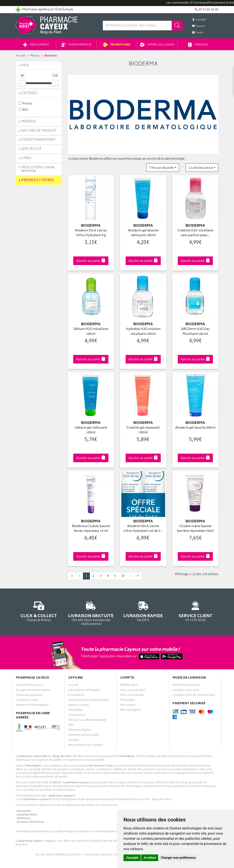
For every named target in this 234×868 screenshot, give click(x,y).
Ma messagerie (130, 710)
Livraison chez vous (186, 691)
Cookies (74, 741)
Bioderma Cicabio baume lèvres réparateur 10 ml (91, 529)
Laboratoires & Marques (84, 691)
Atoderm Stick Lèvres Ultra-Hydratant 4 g (91, 233)
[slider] (22, 83)
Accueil (20, 56)
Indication (38, 169)
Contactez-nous (27, 701)
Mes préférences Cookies (85, 746)
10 (123, 576)
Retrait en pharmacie (186, 685)
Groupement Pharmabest (33, 691)
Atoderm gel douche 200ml (195, 428)
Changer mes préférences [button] (178, 858)
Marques (198, 45)
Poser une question (29, 696)
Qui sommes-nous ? (30, 685)
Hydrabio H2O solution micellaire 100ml (143, 332)
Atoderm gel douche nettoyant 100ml (143, 233)
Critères (29, 93)
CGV (71, 726)
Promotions (117, 45)
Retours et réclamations (32, 706)
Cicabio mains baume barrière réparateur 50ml (195, 529)
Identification (129, 685)
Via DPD (143, 611)
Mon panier (128, 701)
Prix (25, 66)
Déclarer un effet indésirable (87, 721)
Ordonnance (77, 716)
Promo (26, 104)
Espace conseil (78, 706)
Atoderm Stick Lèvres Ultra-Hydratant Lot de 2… (143, 529)
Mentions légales (80, 731)
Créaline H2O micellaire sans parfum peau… (195, 233)
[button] (163, 168)
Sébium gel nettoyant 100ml (91, 430)
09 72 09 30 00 (196, 611)
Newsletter (75, 710)
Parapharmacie (76, 45)
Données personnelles (84, 735)
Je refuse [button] (150, 858)
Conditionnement (38, 140)
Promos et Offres (38, 180)
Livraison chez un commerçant (194, 696)
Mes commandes (132, 696)
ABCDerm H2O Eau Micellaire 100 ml (195, 332)
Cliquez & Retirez (39, 611)
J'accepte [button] (132, 858)
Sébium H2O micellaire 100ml (91, 332)
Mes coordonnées (133, 691)
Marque (35, 56)
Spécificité (31, 149)
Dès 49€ (91, 613)
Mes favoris (128, 706)
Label (27, 158)
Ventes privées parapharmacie (89, 701)
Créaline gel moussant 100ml (143, 430)
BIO (24, 110)
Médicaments (36, 45)
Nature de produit (39, 131)
